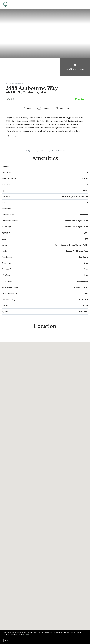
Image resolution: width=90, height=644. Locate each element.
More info (27, 634)
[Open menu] (87, 4)
